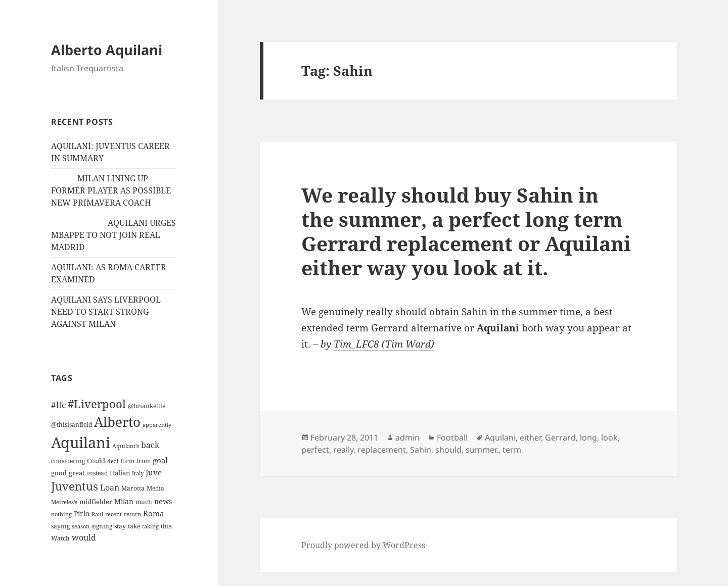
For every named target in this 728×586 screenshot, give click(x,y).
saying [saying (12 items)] (60, 526)
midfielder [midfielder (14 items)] (96, 502)
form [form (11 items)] (127, 461)
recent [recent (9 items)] (113, 514)
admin (407, 437)
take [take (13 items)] (134, 526)
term (512, 450)
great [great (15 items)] (77, 473)
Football (452, 437)
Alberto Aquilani (107, 50)
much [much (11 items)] (144, 502)
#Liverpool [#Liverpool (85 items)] (97, 404)
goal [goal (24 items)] (160, 460)
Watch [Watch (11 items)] (60, 538)
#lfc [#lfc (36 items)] (58, 405)
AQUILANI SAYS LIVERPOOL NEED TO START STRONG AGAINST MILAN (106, 312)
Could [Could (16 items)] (96, 461)
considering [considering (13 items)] (68, 461)
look (609, 437)
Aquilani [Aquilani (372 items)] (81, 443)
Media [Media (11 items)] (155, 488)
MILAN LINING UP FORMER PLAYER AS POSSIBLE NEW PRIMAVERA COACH (111, 190)
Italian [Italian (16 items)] (120, 473)
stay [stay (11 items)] (120, 526)
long (588, 437)
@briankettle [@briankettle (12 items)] (147, 406)
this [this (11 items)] (166, 526)
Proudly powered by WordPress (363, 545)
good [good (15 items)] (59, 473)
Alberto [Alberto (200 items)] (117, 422)
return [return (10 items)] (132, 514)
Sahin (421, 450)
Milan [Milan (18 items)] (124, 501)
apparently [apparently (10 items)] (157, 425)
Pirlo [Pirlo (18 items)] (82, 514)
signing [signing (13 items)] (102, 526)
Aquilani (500, 437)
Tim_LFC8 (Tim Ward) (384, 344)
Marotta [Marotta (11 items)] (133, 488)
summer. (482, 450)
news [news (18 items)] (163, 501)
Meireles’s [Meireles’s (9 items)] (64, 502)
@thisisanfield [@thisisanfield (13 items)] (72, 425)
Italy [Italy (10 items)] (138, 473)
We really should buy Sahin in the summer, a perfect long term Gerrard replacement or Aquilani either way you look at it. (466, 231)
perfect (315, 450)
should (448, 450)
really (343, 450)
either (530, 437)
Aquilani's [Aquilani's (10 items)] (126, 446)
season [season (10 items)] (81, 526)
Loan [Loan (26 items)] (110, 487)
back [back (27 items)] (150, 445)
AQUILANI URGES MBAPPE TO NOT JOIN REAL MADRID (113, 235)
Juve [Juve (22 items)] (154, 472)
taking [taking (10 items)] (150, 526)
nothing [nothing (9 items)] (61, 514)
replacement (382, 450)
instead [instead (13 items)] (97, 473)
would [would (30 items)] (84, 537)
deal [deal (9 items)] (113, 461)
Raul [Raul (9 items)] (97, 514)
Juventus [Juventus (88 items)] (75, 486)
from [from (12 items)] (144, 461)
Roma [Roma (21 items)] (153, 513)
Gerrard (560, 437)
